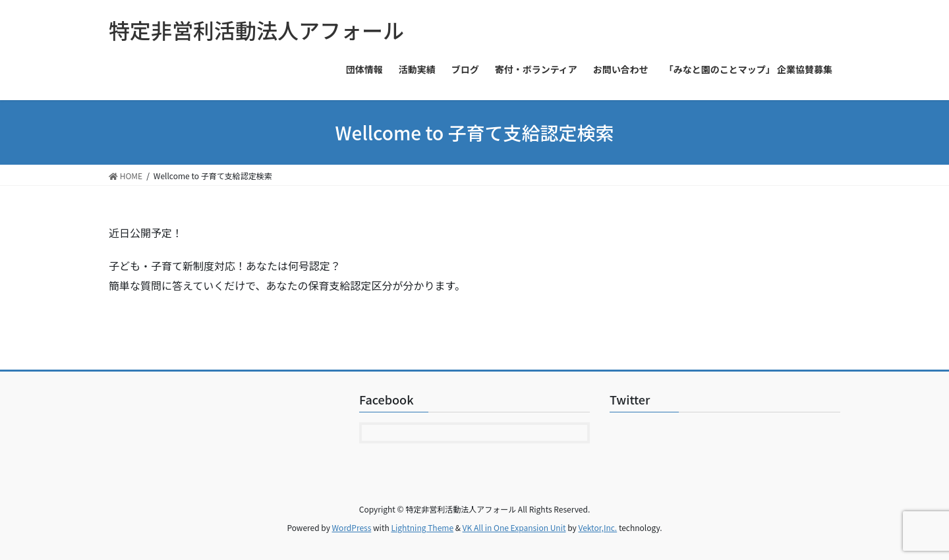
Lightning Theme (422, 527)
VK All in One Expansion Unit (514, 527)
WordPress (352, 527)
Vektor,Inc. (597, 527)
